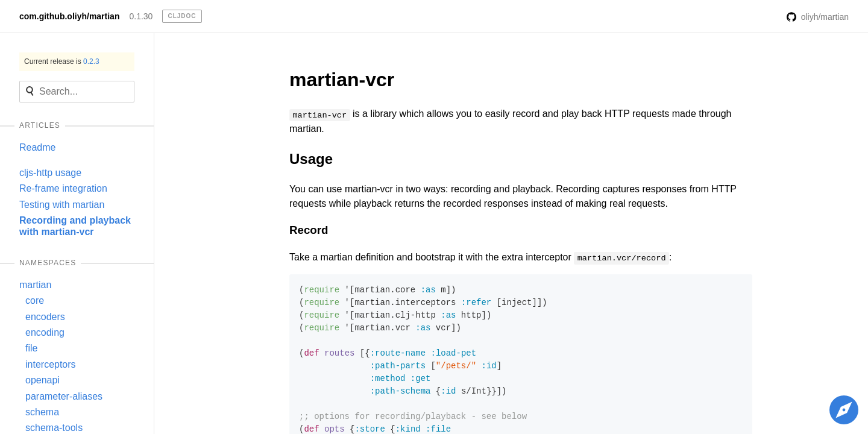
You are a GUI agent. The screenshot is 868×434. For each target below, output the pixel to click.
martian (35, 285)
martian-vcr (342, 80)
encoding (45, 332)
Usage (311, 159)
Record (309, 230)
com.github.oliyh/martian (69, 16)
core (35, 300)
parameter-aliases (64, 396)
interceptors (51, 364)
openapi (42, 380)
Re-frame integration (63, 188)
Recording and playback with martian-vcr (75, 226)
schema (42, 412)
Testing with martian (62, 205)
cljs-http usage (50, 173)
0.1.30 (141, 16)
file (31, 348)
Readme (37, 147)
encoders (45, 317)
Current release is (62, 61)
